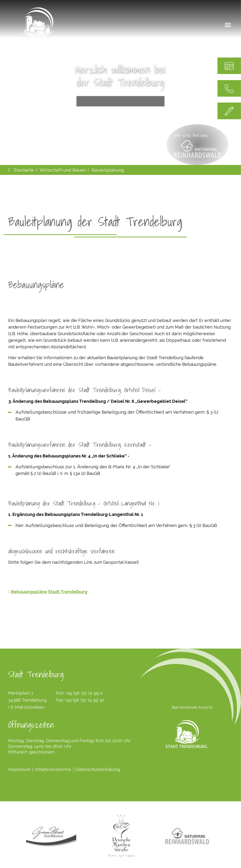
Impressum (19, 769)
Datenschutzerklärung (98, 769)
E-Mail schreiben (28, 707)
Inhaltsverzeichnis (53, 769)
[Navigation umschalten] (228, 25)
